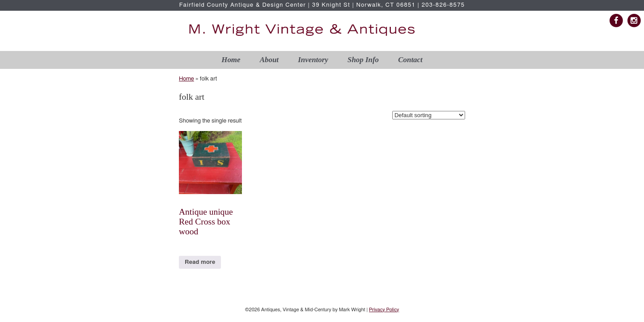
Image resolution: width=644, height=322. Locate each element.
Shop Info (363, 60)
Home (231, 60)
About (269, 60)
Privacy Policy (384, 310)
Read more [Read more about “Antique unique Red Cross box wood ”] (200, 262)
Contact (410, 60)
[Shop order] (429, 115)
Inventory (313, 60)
